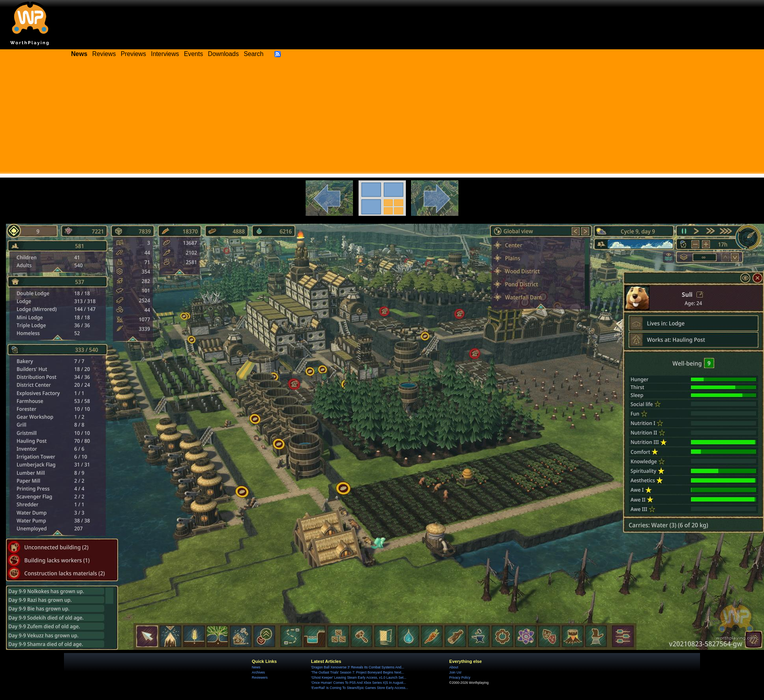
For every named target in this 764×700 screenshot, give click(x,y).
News (256, 667)
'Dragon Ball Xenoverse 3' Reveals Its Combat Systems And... (358, 667)
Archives (258, 672)
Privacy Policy (460, 678)
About (454, 667)
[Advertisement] (382, 118)
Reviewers (260, 678)
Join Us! (455, 672)
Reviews (104, 54)
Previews (133, 54)
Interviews (165, 54)
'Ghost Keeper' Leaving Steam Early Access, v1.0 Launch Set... (359, 678)
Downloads (223, 54)
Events (193, 54)
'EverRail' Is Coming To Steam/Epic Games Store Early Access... (360, 688)
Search (253, 54)
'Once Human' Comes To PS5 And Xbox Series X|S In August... (359, 683)
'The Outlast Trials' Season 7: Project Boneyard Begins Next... (358, 672)
